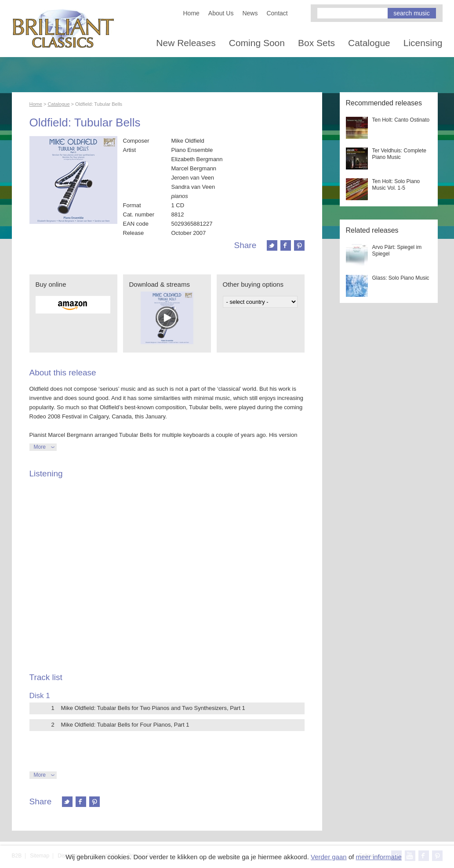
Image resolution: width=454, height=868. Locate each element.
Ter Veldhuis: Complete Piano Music (399, 154)
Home (191, 13)
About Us (221, 13)
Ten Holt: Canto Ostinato (401, 120)
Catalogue (369, 43)
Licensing (423, 43)
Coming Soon (257, 43)
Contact (277, 13)
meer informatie (379, 857)
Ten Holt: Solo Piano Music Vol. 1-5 (396, 185)
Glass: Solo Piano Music (401, 278)
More (40, 447)
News (250, 13)
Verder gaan (329, 857)
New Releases (186, 43)
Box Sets (316, 43)
